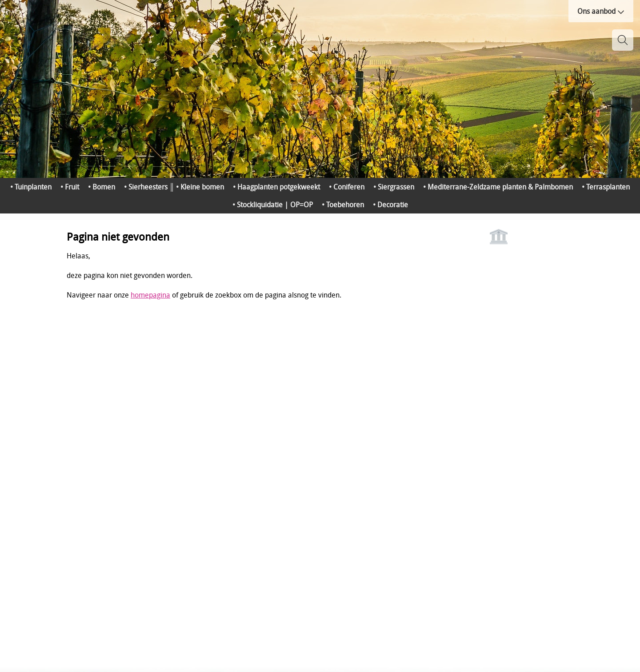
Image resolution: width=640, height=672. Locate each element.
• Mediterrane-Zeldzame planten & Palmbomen (498, 187)
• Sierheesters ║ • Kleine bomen (174, 187)
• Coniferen (347, 187)
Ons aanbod (601, 11)
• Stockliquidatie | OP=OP (273, 205)
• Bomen (102, 187)
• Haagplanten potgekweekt (276, 187)
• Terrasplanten (606, 187)
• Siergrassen (394, 187)
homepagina (150, 295)
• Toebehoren (343, 205)
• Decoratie (390, 205)
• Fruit (70, 187)
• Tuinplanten (31, 187)
